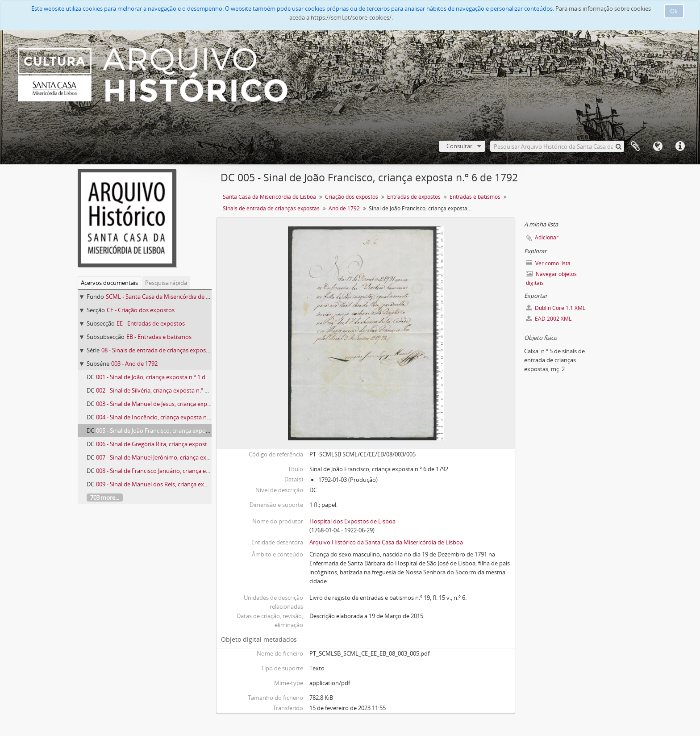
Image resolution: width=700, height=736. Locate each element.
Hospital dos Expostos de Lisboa (352, 521)
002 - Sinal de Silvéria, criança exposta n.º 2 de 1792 (163, 390)
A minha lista (635, 146)
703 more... (105, 498)
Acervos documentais (109, 283)
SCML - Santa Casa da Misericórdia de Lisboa (165, 297)
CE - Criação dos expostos (141, 310)
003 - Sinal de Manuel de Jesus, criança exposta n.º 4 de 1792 (175, 404)
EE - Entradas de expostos (151, 323)
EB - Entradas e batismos (159, 337)
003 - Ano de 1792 (134, 364)
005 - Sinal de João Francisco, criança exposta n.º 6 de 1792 (172, 431)
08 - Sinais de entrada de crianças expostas (158, 350)
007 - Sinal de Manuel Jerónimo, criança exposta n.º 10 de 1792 (178, 457)
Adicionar (547, 237)
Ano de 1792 (344, 208)
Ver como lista (548, 263)
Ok (674, 11)
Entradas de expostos (414, 197)
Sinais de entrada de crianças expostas (271, 208)
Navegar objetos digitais (551, 278)
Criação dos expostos (352, 197)
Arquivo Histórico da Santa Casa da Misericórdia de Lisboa (386, 542)
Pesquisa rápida (166, 283)
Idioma (658, 146)
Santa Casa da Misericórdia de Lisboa (269, 197)
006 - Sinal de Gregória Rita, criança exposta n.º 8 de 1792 (171, 444)
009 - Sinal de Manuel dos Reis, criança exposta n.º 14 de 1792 (177, 484)
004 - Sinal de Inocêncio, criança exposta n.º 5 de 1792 (166, 417)
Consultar (459, 146)
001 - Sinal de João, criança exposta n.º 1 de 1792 (159, 377)
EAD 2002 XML (549, 319)
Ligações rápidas (680, 146)
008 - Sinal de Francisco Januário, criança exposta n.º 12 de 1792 (179, 471)
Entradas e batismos (475, 197)
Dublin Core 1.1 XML (556, 308)
